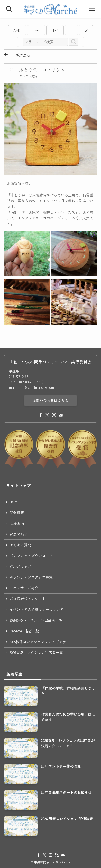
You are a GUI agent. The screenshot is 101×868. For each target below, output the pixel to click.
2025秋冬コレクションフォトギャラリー (41, 642)
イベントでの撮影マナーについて (36, 609)
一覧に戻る (17, 55)
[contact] (61, 415)
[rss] (57, 855)
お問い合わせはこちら (50, 400)
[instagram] (54, 415)
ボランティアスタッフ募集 (31, 577)
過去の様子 (19, 534)
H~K (55, 30)
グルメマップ (20, 566)
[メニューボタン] (92, 9)
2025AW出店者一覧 (24, 631)
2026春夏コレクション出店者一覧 (36, 652)
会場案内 (17, 523)
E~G (36, 30)
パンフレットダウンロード (31, 556)
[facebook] (41, 415)
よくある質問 (20, 545)
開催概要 (17, 513)
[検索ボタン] (9, 9)
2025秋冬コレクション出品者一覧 (36, 620)
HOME (15, 502)
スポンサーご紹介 (24, 588)
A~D (17, 30)
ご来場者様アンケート (27, 599)
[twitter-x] (47, 415)
